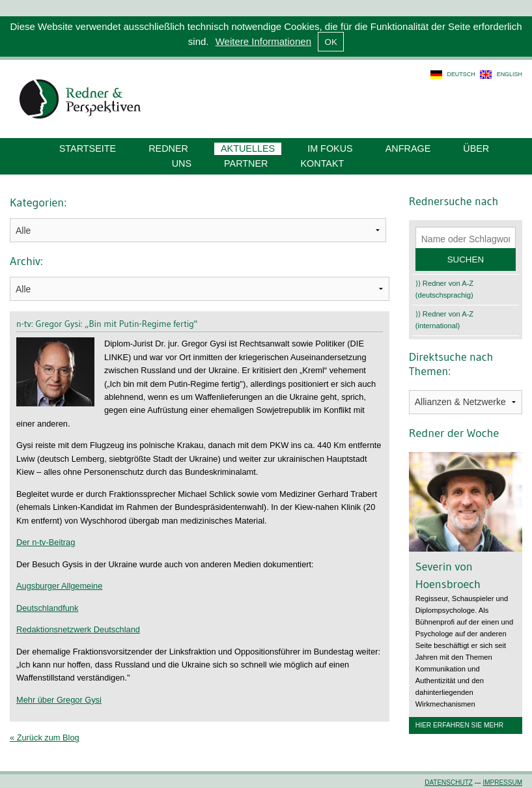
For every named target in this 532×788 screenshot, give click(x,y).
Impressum (502, 782)
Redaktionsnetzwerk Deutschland (78, 629)
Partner (246, 163)
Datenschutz (449, 782)
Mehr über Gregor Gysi (59, 700)
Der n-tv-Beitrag (46, 542)
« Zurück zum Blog (45, 738)
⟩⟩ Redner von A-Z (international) (444, 320)
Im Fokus (330, 148)
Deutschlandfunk (47, 608)
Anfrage (408, 148)
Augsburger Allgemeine (59, 586)
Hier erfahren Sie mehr (459, 725)
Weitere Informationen (263, 41)
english (510, 74)
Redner (168, 148)
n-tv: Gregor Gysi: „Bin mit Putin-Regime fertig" (107, 324)
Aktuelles (248, 148)
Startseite (88, 148)
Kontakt (322, 163)
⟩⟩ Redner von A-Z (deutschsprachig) (444, 289)
